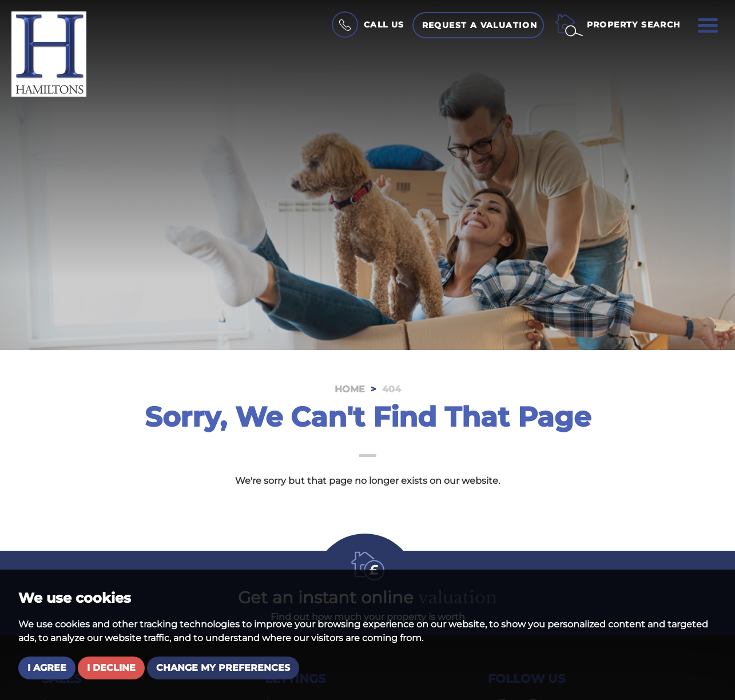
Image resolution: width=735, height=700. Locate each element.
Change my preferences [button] (223, 668)
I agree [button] (47, 668)
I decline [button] (111, 668)
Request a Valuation (480, 25)
